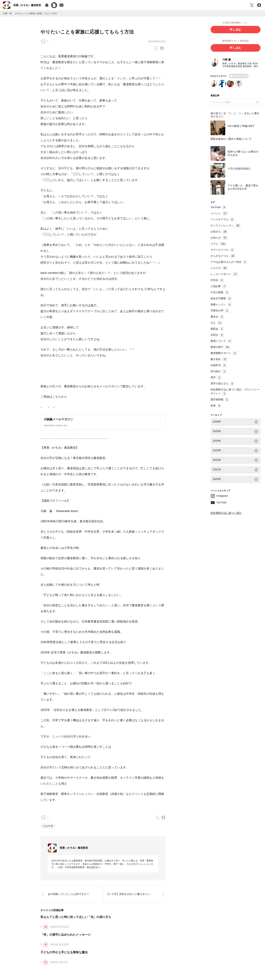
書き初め (219, 359)
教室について (221, 341)
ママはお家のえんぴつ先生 (229, 262)
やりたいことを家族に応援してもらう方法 (87, 32)
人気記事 (219, 286)
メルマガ (48, 826)
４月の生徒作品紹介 (239, 169)
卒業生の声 (220, 311)
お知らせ (219, 238)
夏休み (217, 317)
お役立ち (219, 232)
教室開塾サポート (224, 353)
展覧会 (217, 329)
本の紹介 (219, 371)
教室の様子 (220, 347)
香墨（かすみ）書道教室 (27, 5)
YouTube (218, 207)
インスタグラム (222, 220)
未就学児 (219, 365)
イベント (219, 213)
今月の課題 (220, 292)
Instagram (222, 496)
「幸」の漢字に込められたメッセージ (66, 935)
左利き (217, 335)
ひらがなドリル (223, 256)
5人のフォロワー (219, 76)
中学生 (217, 280)
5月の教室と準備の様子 (241, 126)
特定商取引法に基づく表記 (226, 513)
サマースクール (222, 250)
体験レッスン (221, 305)
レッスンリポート (224, 274)
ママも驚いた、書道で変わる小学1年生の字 (243, 187)
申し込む (236, 30)
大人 (217, 323)
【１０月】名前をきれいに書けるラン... (129, 894)
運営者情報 (220, 400)
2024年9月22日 (157, 41)
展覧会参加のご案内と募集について (231, 139)
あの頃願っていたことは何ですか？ (68, 894)
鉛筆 (216, 406)
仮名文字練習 (221, 299)
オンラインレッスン (226, 226)
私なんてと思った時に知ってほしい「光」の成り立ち (76, 917)
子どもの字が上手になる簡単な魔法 (64, 952)
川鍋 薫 (227, 60)
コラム (218, 244)
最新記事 (215, 96)
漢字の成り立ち (222, 384)
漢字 (216, 378)
